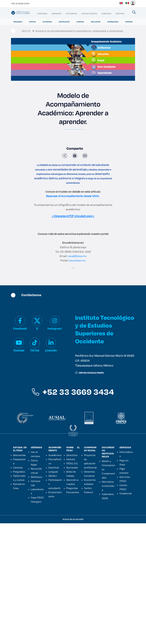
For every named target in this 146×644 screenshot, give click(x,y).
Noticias (32, 22)
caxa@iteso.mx (77, 377)
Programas (18, 22)
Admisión (129, 22)
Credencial (126, 614)
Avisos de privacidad (73, 640)
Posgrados (19, 592)
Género (53, 596)
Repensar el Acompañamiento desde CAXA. (73, 196)
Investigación (64, 22)
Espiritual (54, 588)
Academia (80, 22)
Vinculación (96, 22)
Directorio (72, 576)
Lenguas (53, 592)
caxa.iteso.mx (77, 381)
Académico (55, 576)
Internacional (113, 22)
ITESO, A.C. (72, 584)
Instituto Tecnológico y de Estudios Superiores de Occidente (105, 450)
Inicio (26, 31)
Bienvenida (19, 576)
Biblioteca (36, 597)
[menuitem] (42, 14)
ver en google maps (89, 493)
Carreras (18, 588)
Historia (71, 580)
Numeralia (72, 588)
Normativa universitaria (108, 606)
